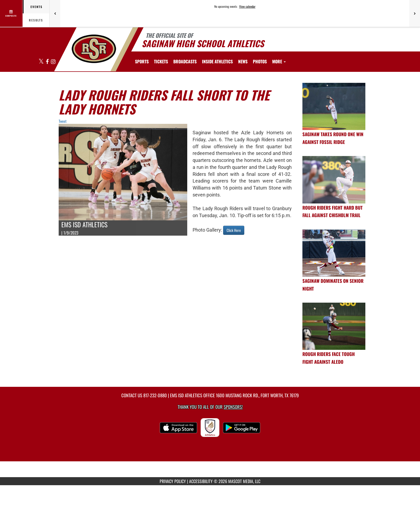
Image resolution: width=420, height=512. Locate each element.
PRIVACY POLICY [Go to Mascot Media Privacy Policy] (173, 481)
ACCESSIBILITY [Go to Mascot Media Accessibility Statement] (201, 481)
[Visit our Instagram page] (53, 62)
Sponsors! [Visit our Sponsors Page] (233, 407)
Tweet (63, 121)
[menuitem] (161, 61)
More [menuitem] (279, 61)
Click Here (234, 230)
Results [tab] (36, 20)
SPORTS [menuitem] (142, 61)
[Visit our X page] (42, 62)
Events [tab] (37, 7)
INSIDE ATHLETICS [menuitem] (217, 61)
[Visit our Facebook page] (48, 62)
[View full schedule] (11, 13)
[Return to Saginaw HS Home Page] (94, 49)
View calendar (247, 6)
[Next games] (415, 13)
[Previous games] (55, 13)
